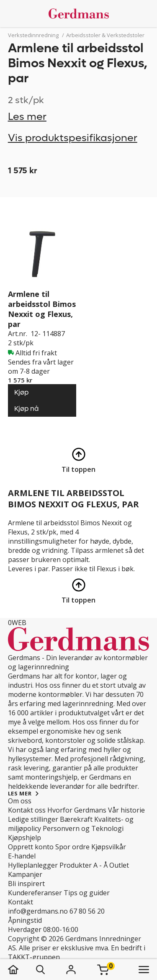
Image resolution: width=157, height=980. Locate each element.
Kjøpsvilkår (109, 847)
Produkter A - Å (84, 865)
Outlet (119, 865)
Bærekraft (76, 819)
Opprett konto (31, 847)
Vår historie (126, 810)
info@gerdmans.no (38, 911)
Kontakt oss (27, 810)
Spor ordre (72, 847)
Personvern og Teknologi (83, 828)
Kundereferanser (35, 893)
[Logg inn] (71, 970)
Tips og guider (87, 893)
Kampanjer (25, 874)
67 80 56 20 (87, 911)
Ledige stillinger (33, 819)
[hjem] (22, 970)
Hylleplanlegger (33, 865)
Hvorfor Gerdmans (77, 810)
